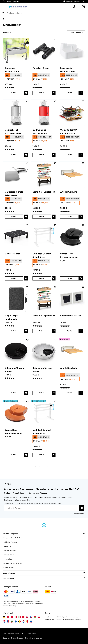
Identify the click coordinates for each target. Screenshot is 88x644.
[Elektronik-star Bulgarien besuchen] (12, 621)
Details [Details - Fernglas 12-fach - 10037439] (42, 93)
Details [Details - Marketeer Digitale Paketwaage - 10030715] (14, 217)
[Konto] (74, 7)
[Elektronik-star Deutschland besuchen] (4, 617)
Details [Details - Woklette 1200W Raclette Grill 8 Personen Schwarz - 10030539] (69, 155)
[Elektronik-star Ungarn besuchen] (35, 617)
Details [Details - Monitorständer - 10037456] (14, 278)
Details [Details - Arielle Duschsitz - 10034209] (69, 217)
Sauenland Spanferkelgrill (12, 70)
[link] (16, 51)
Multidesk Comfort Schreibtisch (42, 255)
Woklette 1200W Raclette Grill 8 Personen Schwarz (70, 131)
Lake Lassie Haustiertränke (68, 70)
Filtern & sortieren (76, 32)
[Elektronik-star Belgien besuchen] (20, 621)
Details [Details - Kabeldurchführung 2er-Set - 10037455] (42, 393)
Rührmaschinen (9, 568)
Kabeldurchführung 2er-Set (14, 370)
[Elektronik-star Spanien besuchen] (23, 617)
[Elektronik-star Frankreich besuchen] (16, 617)
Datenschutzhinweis (79, 514)
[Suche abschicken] (3, 13)
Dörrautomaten (9, 555)
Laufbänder (7, 546)
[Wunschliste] (79, 7)
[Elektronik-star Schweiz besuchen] (12, 617)
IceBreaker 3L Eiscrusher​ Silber (13, 131)
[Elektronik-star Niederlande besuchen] (23, 621)
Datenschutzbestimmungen (52, 619)
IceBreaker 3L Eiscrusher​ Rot (40, 131)
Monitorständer (12, 254)
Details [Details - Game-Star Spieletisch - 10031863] (42, 331)
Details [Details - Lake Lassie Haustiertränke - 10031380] (69, 93)
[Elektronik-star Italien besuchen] (20, 617)
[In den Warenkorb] (26, 93)
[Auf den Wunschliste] (27, 40)
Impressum (32, 634)
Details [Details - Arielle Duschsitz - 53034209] (69, 393)
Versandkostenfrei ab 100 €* (75, 1)
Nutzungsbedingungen (68, 619)
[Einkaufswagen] (84, 7)
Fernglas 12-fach (41, 68)
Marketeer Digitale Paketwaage (14, 193)
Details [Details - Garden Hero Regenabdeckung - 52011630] (14, 455)
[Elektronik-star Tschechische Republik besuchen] (31, 617)
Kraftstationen (8, 559)
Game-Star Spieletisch (44, 192)
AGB (24, 634)
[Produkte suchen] (44, 13)
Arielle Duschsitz (69, 192)
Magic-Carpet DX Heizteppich (13, 317)
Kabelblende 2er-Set (71, 316)
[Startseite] (6, 19)
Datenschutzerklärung (11, 634)
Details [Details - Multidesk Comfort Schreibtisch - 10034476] (42, 278)
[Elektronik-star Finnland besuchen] (16, 621)
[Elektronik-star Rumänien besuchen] (8, 621)
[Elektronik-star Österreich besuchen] (8, 617)
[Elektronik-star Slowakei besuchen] (27, 617)
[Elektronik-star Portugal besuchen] (27, 621)
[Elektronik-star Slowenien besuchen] (31, 621)
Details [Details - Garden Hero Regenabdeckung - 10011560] (69, 278)
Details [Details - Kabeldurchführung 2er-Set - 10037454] (14, 393)
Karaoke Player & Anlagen (12, 563)
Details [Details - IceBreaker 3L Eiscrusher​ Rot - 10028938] (42, 155)
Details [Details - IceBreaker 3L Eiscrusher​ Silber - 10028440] (14, 155)
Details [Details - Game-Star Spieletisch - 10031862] (42, 217)
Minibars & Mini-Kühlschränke (14, 538)
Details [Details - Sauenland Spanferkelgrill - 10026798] (14, 93)
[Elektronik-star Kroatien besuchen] (4, 621)
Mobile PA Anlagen (10, 542)
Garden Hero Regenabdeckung (69, 255)
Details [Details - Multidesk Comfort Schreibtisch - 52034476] (42, 455)
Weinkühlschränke (10, 551)
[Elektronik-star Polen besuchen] (39, 617)
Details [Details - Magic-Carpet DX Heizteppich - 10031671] (14, 331)
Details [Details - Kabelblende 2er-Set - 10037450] (69, 331)
